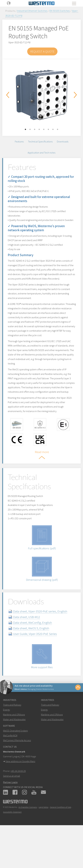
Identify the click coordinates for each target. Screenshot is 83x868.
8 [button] (58, 130)
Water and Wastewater (14, 752)
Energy (6, 742)
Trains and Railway (12, 737)
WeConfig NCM (10, 768)
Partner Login (10, 814)
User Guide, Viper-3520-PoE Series (39, 665)
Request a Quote (42, 51)
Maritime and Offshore (14, 747)
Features (19, 142)
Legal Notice (43, 839)
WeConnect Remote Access (17, 773)
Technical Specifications (40, 142)
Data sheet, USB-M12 (30, 648)
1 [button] (26, 130)
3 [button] (35, 130)
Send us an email (12, 808)
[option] (41, 95)
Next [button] (75, 95)
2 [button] (30, 130)
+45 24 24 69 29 (18, 803)
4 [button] (39, 130)
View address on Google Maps (20, 793)
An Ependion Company (28, 839)
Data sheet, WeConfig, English (36, 654)
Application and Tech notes (41, 154)
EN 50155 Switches (60, 11)
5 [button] (44, 130)
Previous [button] (8, 95)
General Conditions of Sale (60, 839)
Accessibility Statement (12, 844)
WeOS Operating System (15, 763)
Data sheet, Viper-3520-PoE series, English (44, 642)
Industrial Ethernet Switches (32, 11)
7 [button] (53, 130)
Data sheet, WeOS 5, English (35, 659)
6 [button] (48, 130)
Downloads (63, 142)
